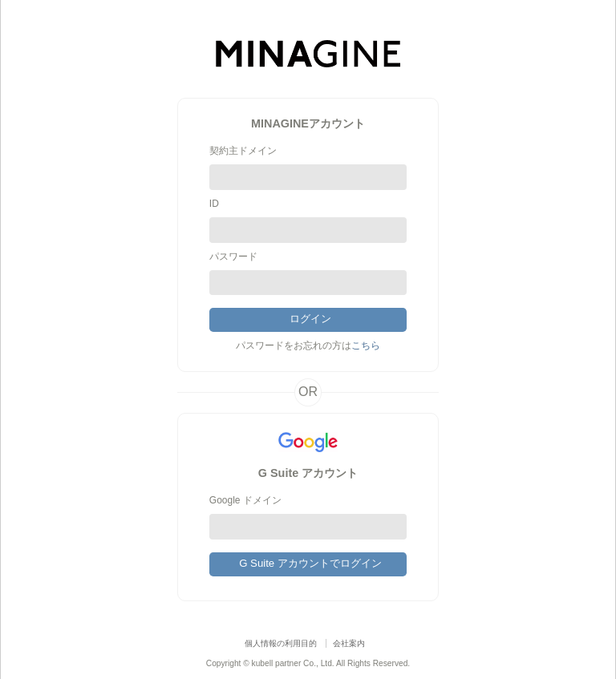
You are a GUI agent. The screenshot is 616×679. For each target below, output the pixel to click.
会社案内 (349, 643)
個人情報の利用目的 (281, 643)
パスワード (233, 257)
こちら (366, 346)
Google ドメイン (245, 500)
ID (214, 204)
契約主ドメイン (243, 151)
